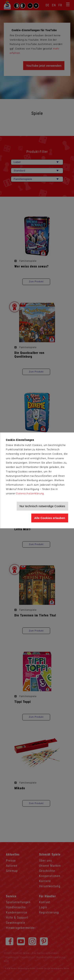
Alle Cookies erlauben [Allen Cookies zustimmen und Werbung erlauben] (50, 518)
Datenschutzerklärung (30, 494)
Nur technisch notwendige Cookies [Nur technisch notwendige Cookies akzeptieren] (42, 506)
